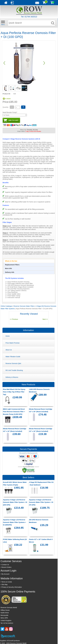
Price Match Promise (12, 343)
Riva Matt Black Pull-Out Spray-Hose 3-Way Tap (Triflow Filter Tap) (14, 392)
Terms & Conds (7, 582)
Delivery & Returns (12, 377)
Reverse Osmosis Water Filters (24, 306)
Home (8, 336)
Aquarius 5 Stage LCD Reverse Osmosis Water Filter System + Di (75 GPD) (41, 502)
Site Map (4, 584)
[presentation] (11, 261)
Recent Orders (6, 567)
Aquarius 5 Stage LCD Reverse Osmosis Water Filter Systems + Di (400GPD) (14, 522)
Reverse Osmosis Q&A (13, 363)
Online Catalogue (6, 306)
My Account (5, 574)
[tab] (29, 261)
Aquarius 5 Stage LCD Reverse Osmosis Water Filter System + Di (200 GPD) (15, 502)
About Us (9, 350)
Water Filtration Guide (13, 357)
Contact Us (5, 565)
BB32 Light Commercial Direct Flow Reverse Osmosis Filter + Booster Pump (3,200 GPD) (14, 412)
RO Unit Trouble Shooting (14, 370)
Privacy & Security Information (12, 587)
